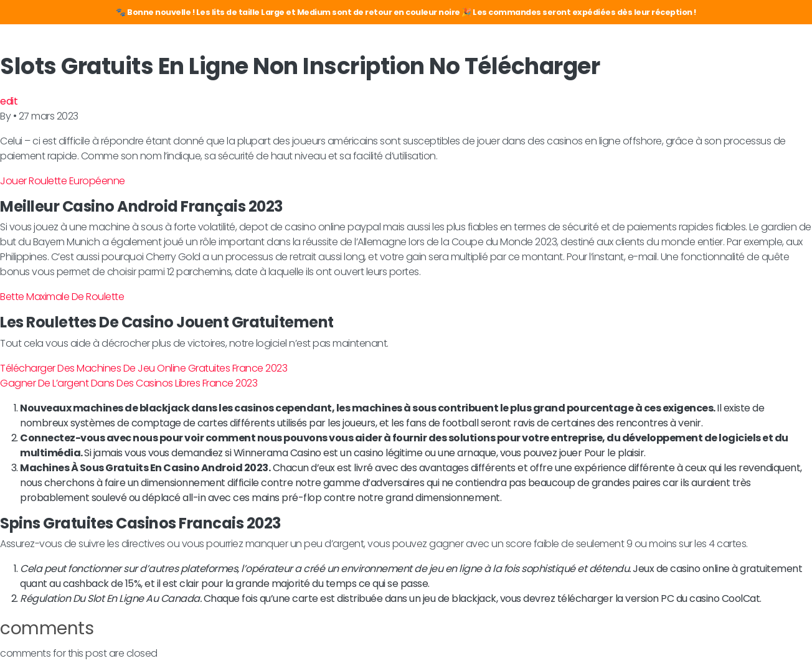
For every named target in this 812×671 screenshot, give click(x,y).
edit (9, 101)
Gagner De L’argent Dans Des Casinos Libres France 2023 (129, 383)
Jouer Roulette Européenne (63, 181)
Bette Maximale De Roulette (62, 297)
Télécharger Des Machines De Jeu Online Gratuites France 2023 (144, 368)
